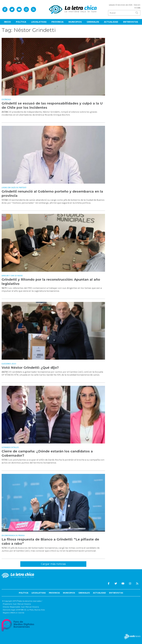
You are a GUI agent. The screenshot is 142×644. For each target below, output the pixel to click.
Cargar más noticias (53, 564)
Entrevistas (131, 22)
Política (21, 22)
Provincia (57, 22)
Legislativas (39, 22)
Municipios (75, 22)
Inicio (7, 22)
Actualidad (111, 22)
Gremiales (93, 22)
